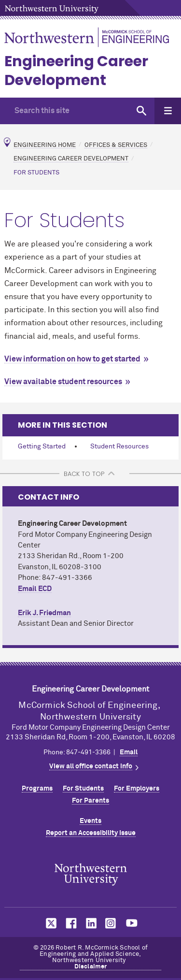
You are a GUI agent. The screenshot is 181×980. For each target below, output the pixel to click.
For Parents (90, 801)
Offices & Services (116, 145)
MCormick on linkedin (91, 923)
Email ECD (35, 589)
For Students (83, 789)
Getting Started (42, 447)
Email (129, 752)
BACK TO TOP (84, 474)
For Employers (137, 789)
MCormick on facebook (70, 923)
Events (90, 821)
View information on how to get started (72, 359)
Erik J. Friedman (44, 613)
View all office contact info (91, 766)
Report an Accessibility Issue (91, 833)
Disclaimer (91, 967)
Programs (37, 789)
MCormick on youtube (132, 923)
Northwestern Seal (91, 874)
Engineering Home (45, 145)
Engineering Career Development (76, 71)
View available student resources (63, 382)
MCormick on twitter (49, 923)
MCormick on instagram (111, 923)
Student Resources (119, 447)
